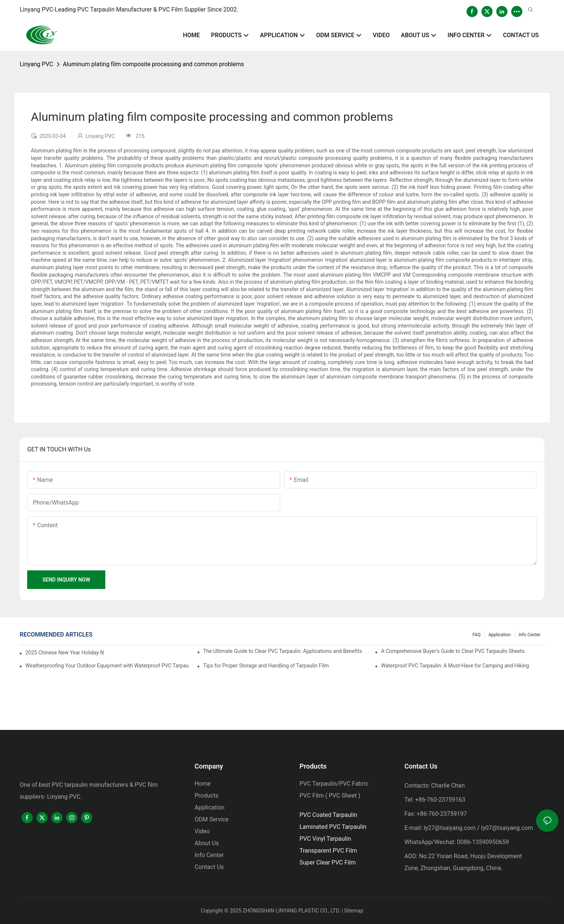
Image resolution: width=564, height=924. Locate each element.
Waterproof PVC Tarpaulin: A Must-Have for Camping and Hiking (455, 666)
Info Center (530, 635)
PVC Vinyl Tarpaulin (325, 839)
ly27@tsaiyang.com (450, 828)
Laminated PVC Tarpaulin (333, 827)
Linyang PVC (36, 64)
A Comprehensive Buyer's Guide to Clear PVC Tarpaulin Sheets (453, 651)
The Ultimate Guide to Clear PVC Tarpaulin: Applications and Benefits (283, 651)
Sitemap (354, 911)
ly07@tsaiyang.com (507, 828)
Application (500, 635)
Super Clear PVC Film (328, 862)
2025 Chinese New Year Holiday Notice (65, 653)
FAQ (477, 635)
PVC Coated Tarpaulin (328, 815)
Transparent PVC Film (328, 851)
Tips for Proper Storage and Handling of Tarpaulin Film (266, 666)
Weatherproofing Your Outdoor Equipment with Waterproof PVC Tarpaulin (107, 666)
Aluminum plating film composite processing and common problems (153, 64)
